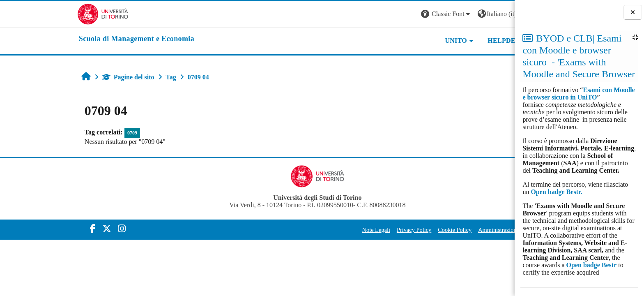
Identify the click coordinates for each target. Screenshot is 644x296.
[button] (386, 14)
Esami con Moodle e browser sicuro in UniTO (578, 94)
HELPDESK (446, 40)
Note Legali (316, 230)
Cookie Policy (395, 230)
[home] (77, 39)
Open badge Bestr (592, 265)
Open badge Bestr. (556, 192)
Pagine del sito (68, 77)
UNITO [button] (396, 40)
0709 (72, 133)
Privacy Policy (354, 230)
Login (483, 14)
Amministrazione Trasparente (453, 230)
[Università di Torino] (43, 13)
